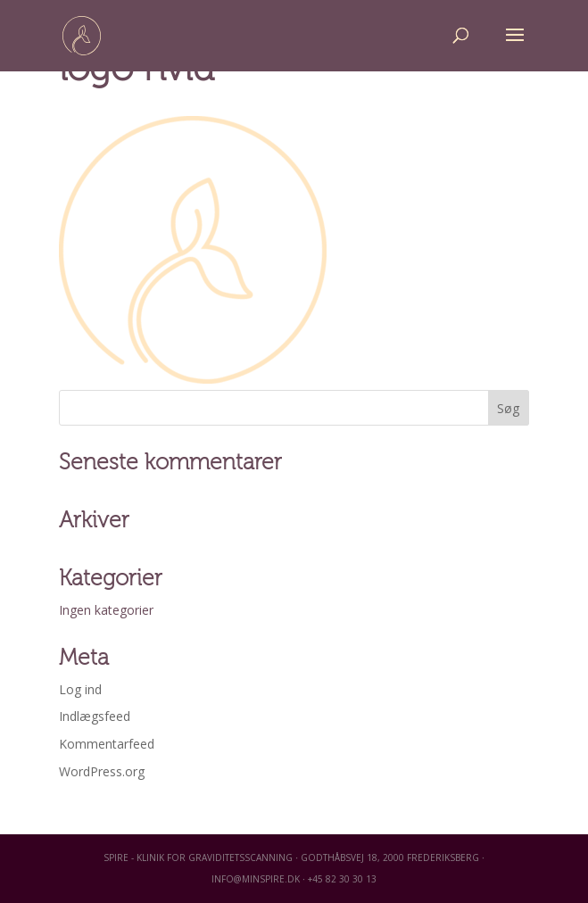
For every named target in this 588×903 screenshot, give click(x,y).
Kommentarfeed (107, 744)
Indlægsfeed (95, 716)
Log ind (80, 689)
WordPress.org (102, 771)
